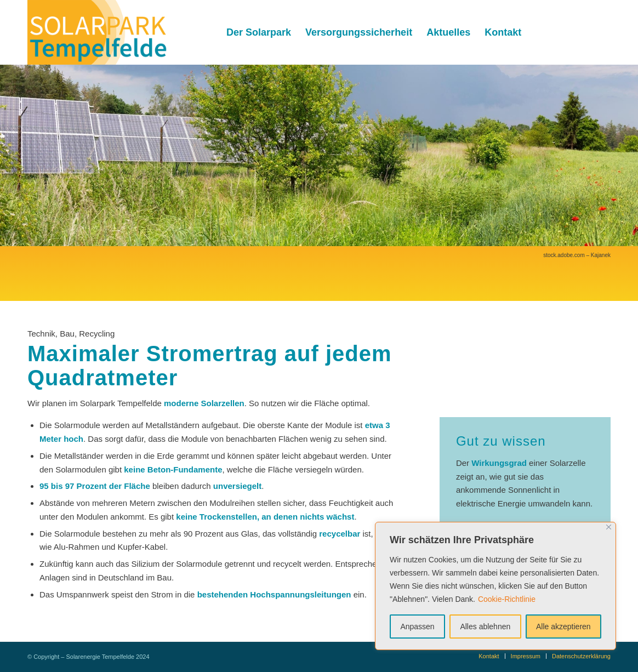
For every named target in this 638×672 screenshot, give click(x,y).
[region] (495, 586)
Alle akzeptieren (563, 627)
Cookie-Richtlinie (507, 599)
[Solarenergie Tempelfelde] (98, 32)
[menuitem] (259, 32)
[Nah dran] (609, 527)
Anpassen (417, 627)
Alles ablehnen (485, 627)
